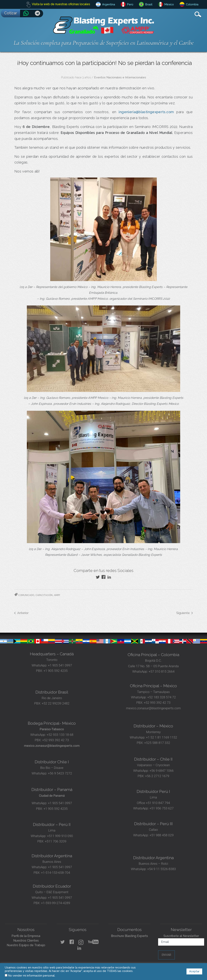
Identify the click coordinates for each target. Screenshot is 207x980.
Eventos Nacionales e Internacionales (120, 77)
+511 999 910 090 (60, 836)
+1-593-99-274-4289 (56, 903)
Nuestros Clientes (26, 941)
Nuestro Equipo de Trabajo (26, 945)
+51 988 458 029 (161, 835)
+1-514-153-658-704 (56, 873)
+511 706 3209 (56, 841)
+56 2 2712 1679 (157, 776)
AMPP (57, 595)
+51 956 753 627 (162, 808)
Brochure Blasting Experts (129, 936)
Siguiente (183, 613)
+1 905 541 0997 (60, 665)
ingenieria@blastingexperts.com (146, 112)
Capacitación (44, 595)
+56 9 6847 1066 (161, 771)
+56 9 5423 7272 (60, 773)
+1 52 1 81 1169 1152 (161, 737)
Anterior (23, 613)
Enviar (166, 955)
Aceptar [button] (194, 971)
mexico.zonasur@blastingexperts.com (154, 708)
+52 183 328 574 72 (161, 697)
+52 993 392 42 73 (157, 703)
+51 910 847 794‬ (158, 803)
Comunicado (26, 595)
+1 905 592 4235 (56, 671)
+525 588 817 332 (157, 743)
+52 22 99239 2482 (56, 703)
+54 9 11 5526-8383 (161, 869)
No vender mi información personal (31, 975)
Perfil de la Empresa (26, 936)
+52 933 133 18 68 (60, 735)
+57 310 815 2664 (161, 671)
